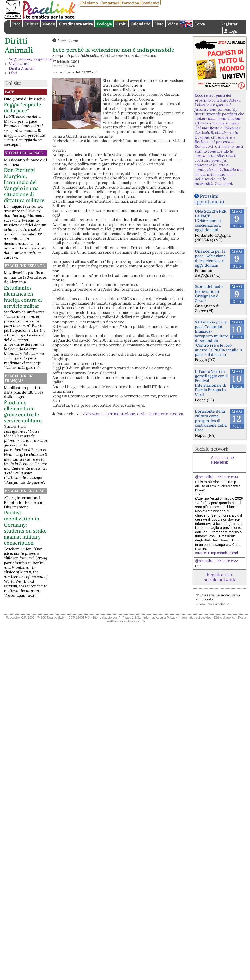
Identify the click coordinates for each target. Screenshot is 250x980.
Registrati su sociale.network (220, 577)
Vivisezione (19, 64)
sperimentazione (120, 414)
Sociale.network (211, 449)
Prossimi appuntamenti (209, 199)
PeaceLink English (25, 491)
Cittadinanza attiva (76, 24)
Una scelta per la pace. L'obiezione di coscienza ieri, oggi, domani (210, 258)
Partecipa (130, 3)
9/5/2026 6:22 (227, 561)
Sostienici (150, 3)
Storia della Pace (24, 153)
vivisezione (93, 414)
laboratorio (158, 414)
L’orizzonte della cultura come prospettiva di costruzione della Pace (211, 421)
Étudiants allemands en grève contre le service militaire (23, 412)
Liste (159, 24)
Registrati (230, 24)
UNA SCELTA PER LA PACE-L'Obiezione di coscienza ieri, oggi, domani (211, 221)
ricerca (177, 414)
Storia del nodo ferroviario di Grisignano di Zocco (209, 293)
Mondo (49, 24)
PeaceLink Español (25, 266)
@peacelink (204, 477)
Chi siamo (89, 3)
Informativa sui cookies (195, 618)
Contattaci (110, 3)
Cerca (200, 24)
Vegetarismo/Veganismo (31, 59)
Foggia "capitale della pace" (22, 108)
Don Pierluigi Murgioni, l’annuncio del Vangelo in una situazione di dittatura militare (24, 185)
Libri (13, 73)
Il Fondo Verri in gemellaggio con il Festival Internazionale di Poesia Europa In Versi (211, 383)
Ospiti (121, 24)
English (186, 24)
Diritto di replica (225, 618)
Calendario (141, 24)
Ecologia (104, 24)
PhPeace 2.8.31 (129, 618)
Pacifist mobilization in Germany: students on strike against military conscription (25, 528)
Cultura (31, 24)
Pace (16, 24)
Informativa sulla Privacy (160, 618)
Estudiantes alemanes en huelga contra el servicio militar (23, 297)
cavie (142, 414)
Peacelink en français (19, 378)
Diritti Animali (19, 45)
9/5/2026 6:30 (227, 477)
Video (173, 24)
